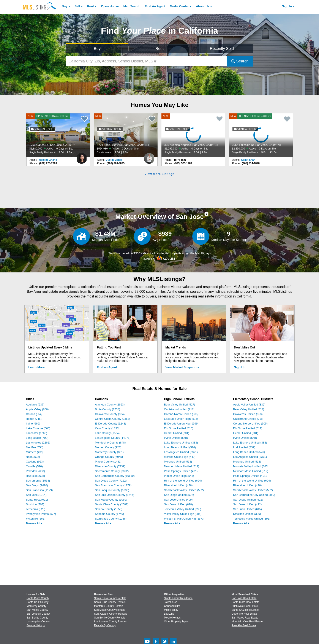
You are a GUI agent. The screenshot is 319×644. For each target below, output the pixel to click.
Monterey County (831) (109, 452)
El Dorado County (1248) (111, 424)
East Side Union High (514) (181, 419)
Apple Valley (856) (37, 409)
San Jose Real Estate (244, 598)
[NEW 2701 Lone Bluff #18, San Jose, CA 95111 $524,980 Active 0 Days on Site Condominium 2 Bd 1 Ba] (126, 135)
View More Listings (159, 174)
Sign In (287, 6)
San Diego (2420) (37, 485)
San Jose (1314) (36, 495)
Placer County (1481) (108, 462)
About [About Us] (203, 6)
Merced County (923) (108, 447)
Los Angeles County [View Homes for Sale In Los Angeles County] (38, 622)
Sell (77, 6)
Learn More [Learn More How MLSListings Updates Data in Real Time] (36, 367)
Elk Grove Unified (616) (179, 428)
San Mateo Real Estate (245, 618)
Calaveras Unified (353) (248, 414)
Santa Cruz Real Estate (245, 610)
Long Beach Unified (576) (180, 447)
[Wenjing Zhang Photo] (82, 157)
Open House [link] (110, 6)
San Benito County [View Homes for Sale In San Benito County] (37, 618)
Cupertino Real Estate (244, 614)
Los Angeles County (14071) (113, 438)
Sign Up (240, 367)
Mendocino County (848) (110, 443)
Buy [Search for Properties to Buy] (97, 49)
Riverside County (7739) (110, 466)
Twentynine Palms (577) (41, 514)
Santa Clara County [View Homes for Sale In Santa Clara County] (38, 598)
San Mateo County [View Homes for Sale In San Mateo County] (37, 610)
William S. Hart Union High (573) (184, 519)
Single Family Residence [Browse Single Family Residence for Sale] (178, 598)
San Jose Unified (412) (247, 504)
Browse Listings (36, 625)
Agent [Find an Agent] (155, 6)
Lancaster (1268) (36, 433)
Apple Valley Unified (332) (249, 405)
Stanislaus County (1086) (111, 519)
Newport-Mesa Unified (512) (182, 466)
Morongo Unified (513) (178, 462)
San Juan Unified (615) (247, 509)
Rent (91, 6)
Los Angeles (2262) (38, 443)
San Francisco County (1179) (113, 485)
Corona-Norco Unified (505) (181, 414)
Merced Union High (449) (180, 457)
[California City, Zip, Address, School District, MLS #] (147, 61)
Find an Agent (107, 367)
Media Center (179, 6)
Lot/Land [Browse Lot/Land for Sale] (169, 614)
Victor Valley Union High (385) (183, 514)
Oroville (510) (34, 466)
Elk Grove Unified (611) (248, 428)
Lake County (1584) (107, 433)
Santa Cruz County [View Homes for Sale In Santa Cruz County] (37, 602)
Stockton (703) (35, 504)
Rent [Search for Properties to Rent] (159, 49)
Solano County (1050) (109, 509)
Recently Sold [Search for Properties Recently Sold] (222, 49)
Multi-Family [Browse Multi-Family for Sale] (171, 610)
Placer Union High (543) (179, 476)
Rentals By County (105, 625)
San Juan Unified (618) (178, 504)
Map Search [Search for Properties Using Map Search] (132, 6)
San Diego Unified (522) (179, 495)
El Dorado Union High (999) (181, 424)
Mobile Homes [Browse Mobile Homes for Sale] (172, 618)
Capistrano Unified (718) (179, 409)
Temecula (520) (36, 509)
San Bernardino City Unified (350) (254, 495)
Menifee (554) (35, 447)
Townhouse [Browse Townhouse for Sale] (171, 602)
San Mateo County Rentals (110, 610)
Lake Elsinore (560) (38, 428)
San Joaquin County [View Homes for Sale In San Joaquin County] (38, 614)
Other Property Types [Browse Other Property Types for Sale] (176, 622)
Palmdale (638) (35, 471)
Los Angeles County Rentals (110, 622)
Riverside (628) (35, 476)
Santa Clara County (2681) (112, 504)
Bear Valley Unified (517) (180, 405)
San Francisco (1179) (39, 490)
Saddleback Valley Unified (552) (184, 490)
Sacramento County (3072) (112, 471)
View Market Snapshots (182, 367)
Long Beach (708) (37, 438)
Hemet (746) (34, 419)
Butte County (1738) (107, 409)
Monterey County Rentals (109, 606)
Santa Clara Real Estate (246, 602)
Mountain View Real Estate (247, 622)
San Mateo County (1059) (111, 500)
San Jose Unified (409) (178, 500)
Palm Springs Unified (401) (181, 471)
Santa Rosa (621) (37, 500)
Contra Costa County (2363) (113, 419)
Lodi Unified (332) (244, 447)
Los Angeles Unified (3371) (181, 452)
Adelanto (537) (35, 405)
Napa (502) (33, 457)
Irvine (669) (33, 424)
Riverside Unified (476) (178, 485)
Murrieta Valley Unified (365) (251, 466)
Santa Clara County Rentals (110, 598)
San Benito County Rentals (110, 618)
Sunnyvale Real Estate (245, 606)
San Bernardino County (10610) (115, 476)
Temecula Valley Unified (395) (183, 509)
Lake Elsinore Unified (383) (181, 443)
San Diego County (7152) (111, 481)
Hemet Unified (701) (177, 433)
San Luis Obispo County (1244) (114, 495)
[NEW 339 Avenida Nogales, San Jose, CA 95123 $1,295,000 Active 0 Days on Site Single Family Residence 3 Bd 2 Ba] (193, 135)
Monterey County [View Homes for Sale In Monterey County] (36, 606)
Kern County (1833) (107, 428)
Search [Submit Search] (240, 61)
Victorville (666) (36, 519)
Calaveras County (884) (110, 414)
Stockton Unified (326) (247, 514)
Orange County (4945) (109, 457)
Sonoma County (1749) (109, 514)
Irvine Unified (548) (176, 438)
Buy (65, 6)
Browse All (34, 523)
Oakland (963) (35, 462)
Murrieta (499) (35, 452)
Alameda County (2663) (110, 405)
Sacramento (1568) (38, 481)
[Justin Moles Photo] (149, 157)
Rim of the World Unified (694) (183, 481)
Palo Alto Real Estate (244, 625)
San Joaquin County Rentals (111, 614)
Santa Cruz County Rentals (110, 602)
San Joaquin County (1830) (112, 490)
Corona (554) (34, 414)
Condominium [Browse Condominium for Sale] (172, 606)
